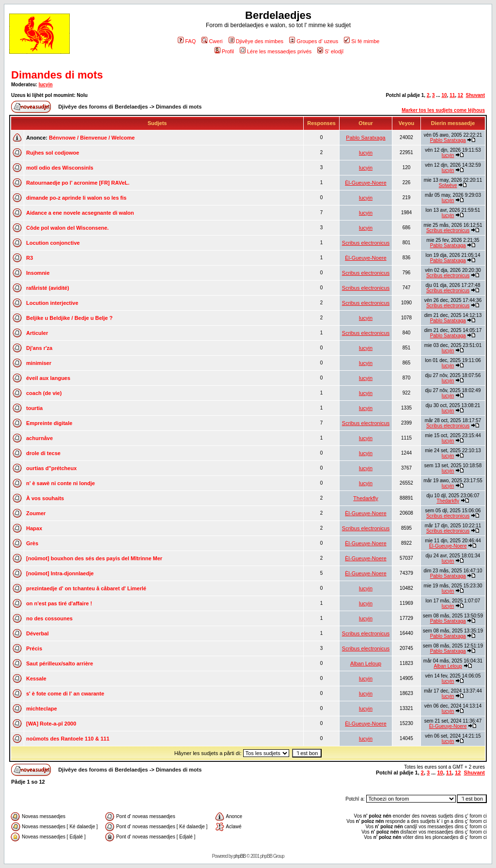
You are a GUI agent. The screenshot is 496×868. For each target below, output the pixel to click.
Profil (224, 51)
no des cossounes (49, 618)
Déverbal (37, 633)
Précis (34, 648)
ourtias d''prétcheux (51, 468)
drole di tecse (43, 453)
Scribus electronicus (448, 230)
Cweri (212, 41)
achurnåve (39, 438)
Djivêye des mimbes (256, 41)
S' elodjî (330, 51)
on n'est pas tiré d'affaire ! (59, 603)
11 (452, 95)
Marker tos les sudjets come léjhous (443, 110)
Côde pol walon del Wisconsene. (67, 228)
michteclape (42, 709)
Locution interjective (52, 303)
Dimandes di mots (57, 75)
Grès (32, 543)
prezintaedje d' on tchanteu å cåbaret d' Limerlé (86, 588)
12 (460, 95)
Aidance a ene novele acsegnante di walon (80, 213)
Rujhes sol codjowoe (53, 153)
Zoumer (36, 513)
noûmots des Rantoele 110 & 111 (68, 739)
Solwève (448, 185)
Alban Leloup (366, 663)
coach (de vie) (44, 393)
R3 (30, 258)
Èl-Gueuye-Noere (366, 183)
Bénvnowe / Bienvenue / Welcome (92, 138)
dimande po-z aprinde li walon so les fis (76, 198)
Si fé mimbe (362, 41)
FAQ (187, 41)
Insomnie (38, 273)
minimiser (39, 363)
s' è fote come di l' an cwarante (65, 694)
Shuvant (475, 95)
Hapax (34, 528)
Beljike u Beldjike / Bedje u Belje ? (70, 318)
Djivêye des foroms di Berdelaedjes (103, 107)
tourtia (34, 408)
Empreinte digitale (49, 423)
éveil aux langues (48, 378)
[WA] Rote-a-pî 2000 (51, 724)
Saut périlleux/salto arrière (60, 663)
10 (444, 95)
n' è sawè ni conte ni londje (61, 483)
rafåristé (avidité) (48, 288)
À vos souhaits (45, 498)
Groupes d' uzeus (314, 41)
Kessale (36, 679)
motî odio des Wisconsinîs (60, 168)
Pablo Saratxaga (365, 138)
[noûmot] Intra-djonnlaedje (60, 573)
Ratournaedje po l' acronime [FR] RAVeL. (78, 183)
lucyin (46, 85)
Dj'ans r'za (39, 348)
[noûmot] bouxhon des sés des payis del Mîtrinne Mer (94, 558)
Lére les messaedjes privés (276, 51)
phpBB (240, 856)
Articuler (37, 333)
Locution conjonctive (53, 243)
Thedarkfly (365, 498)
